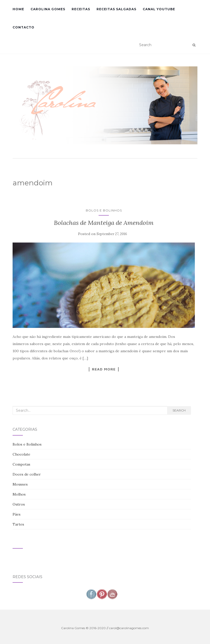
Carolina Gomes (48, 9)
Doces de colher (27, 474)
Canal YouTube (159, 9)
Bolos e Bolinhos (104, 210)
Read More (104, 369)
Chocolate (21, 454)
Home (18, 9)
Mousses (20, 484)
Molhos (19, 494)
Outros (19, 504)
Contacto (23, 27)
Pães (17, 514)
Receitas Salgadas (116, 9)
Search (179, 410)
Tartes (18, 524)
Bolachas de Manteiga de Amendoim (104, 223)
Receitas (81, 9)
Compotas (21, 464)
